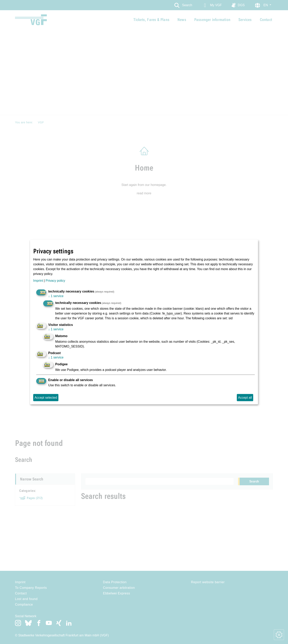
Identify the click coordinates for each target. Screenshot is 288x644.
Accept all (245, 398)
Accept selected (46, 398)
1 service (56, 296)
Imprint (38, 281)
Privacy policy (55, 281)
